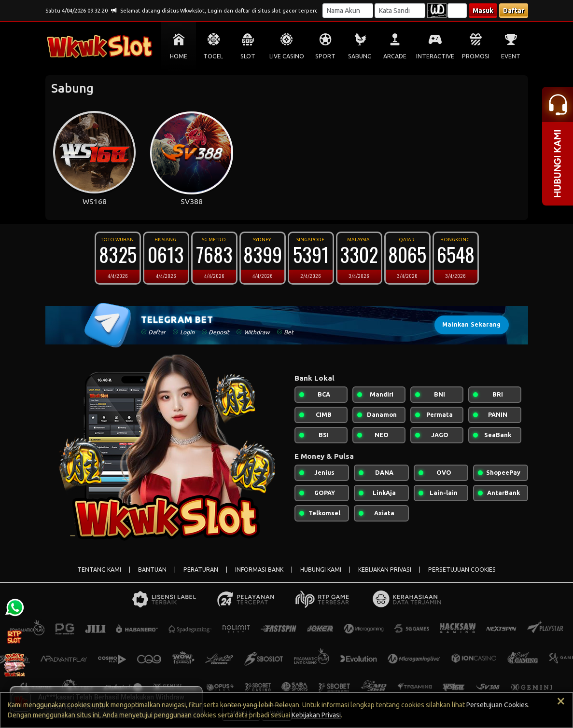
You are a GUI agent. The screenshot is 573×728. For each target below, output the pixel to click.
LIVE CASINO (287, 56)
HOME (179, 56)
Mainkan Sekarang (472, 324)
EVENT (511, 56)
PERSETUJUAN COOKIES (462, 570)
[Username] (348, 11)
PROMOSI (476, 56)
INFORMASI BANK (259, 570)
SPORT (325, 56)
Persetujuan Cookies (497, 705)
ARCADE (395, 56)
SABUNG (360, 56)
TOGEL (213, 56)
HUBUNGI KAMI (321, 570)
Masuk (483, 11)
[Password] (400, 11)
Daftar (514, 11)
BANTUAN (152, 570)
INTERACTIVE (435, 56)
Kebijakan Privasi (316, 715)
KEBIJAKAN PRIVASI (385, 570)
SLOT (248, 56)
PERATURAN (201, 570)
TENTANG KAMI (99, 570)
